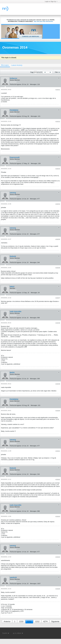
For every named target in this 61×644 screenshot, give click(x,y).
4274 (45, 622)
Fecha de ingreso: (16, 84)
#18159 (58, 384)
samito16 (13, 577)
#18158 (58, 323)
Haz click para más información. (44, 21)
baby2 (12, 287)
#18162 (58, 480)
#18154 (58, 204)
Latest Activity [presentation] (17, 65)
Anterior (7, 622)
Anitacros (14, 78)
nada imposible (16, 312)
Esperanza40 (15, 157)
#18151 (58, 90)
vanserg (13, 193)
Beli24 (12, 373)
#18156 (58, 268)
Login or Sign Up (51, 1)
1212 (37, 622)
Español (6, 633)
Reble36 (13, 256)
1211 (29, 622)
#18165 (58, 589)
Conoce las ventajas (30, 37)
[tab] (17, 65)
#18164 (58, 557)
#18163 (58, 517)
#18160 (58, 411)
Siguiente (55, 622)
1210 (21, 622)
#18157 (58, 298)
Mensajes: (33, 84)
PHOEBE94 (14, 110)
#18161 (58, 451)
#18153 (58, 169)
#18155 (58, 239)
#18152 (58, 122)
